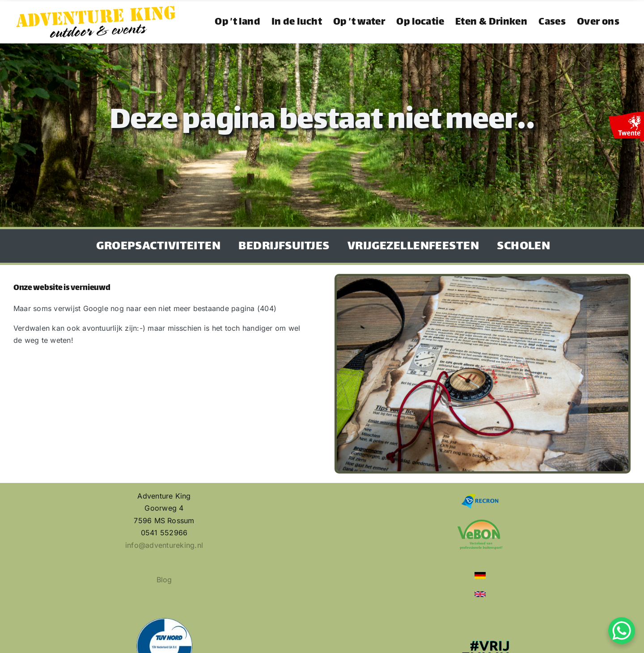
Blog (164, 580)
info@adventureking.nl (164, 545)
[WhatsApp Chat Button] (622, 631)
